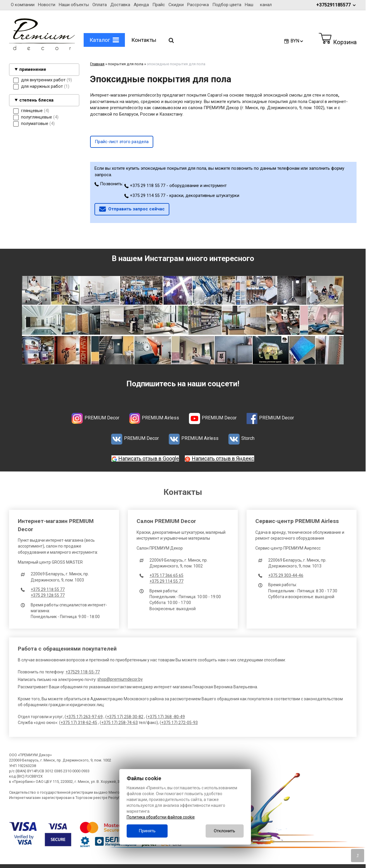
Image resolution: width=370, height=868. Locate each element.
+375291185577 (336, 5)
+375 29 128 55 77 (48, 595)
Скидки (176, 5)
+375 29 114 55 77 (166, 581)
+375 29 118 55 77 (48, 589)
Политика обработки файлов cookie (161, 817)
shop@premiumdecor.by (120, 679)
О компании (23, 5)
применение (33, 69)
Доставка (120, 5)
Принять (147, 831)
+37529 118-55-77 (83, 672)
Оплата (100, 5)
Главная (97, 64)
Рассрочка (198, 5)
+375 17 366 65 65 (166, 575)
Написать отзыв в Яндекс (223, 458)
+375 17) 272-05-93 (179, 723)
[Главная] (42, 49)
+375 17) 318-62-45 (79, 723)
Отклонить (224, 831)
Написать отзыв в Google (149, 458)
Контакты (144, 40)
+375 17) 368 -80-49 (166, 717)
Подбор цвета (227, 5)
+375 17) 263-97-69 (84, 717)
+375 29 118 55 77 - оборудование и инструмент (175, 186)
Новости (47, 5)
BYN (297, 41)
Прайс (159, 5)
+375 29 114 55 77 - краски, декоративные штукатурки (182, 195)
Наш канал (258, 5)
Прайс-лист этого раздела (122, 142)
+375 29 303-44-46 (286, 575)
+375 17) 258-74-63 (119, 723)
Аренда (141, 5)
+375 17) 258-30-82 (125, 717)
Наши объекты (74, 5)
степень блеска (36, 100)
